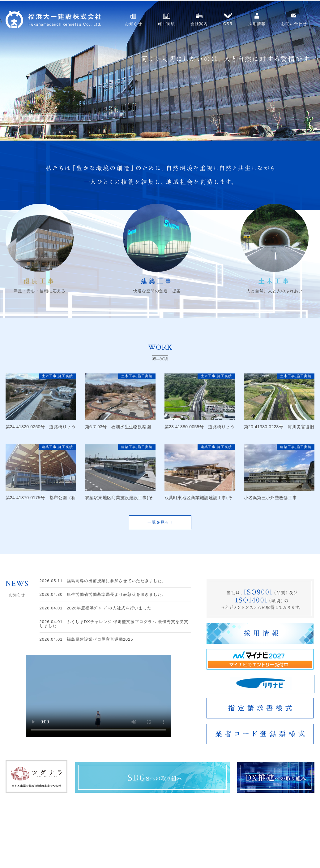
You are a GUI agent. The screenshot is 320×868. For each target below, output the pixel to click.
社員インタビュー (300, 843)
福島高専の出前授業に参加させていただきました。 (103, 581)
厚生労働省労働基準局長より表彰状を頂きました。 (103, 594)
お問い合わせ (294, 24)
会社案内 (199, 24)
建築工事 (49, 447)
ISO (257, 843)
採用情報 (257, 24)
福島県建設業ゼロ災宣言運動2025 (86, 639)
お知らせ (134, 24)
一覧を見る (158, 522)
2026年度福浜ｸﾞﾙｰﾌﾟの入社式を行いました (96, 608)
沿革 (229, 856)
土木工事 (49, 376)
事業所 (259, 849)
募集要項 (292, 849)
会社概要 (233, 849)
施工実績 (166, 24)
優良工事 (194, 843)
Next (5, 71)
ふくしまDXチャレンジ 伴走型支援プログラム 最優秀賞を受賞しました (114, 624)
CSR (228, 24)
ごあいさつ (235, 843)
